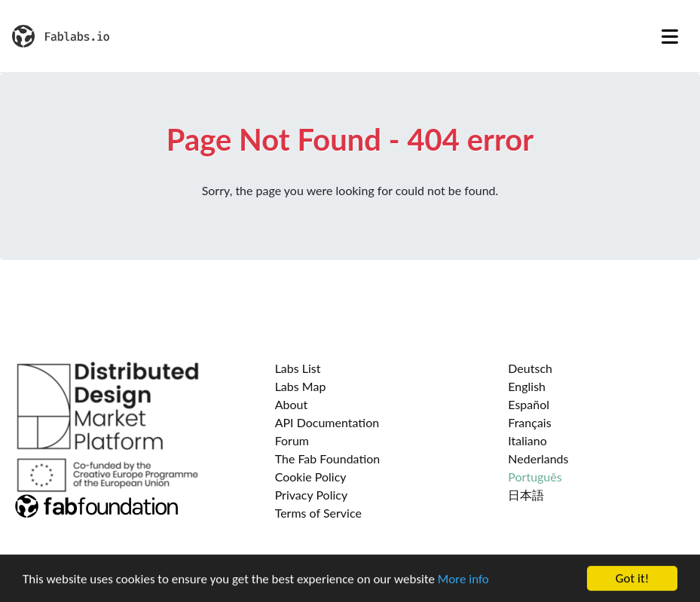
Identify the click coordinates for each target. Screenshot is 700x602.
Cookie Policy (311, 477)
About (292, 404)
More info (463, 580)
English (527, 386)
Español (529, 404)
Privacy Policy (312, 495)
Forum (292, 440)
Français (529, 422)
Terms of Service (318, 513)
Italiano (527, 440)
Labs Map (301, 386)
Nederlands (538, 458)
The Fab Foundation (328, 458)
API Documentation (327, 422)
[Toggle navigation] (670, 36)
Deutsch (530, 368)
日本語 (526, 495)
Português (535, 477)
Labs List (298, 368)
